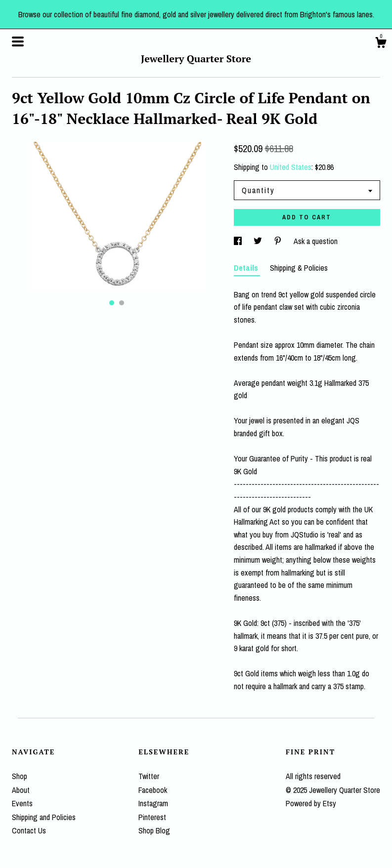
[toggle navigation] (18, 41)
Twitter (149, 776)
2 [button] (122, 303)
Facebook (153, 790)
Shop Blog (154, 830)
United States (291, 167)
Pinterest (152, 817)
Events (22, 803)
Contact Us (29, 830)
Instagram (153, 803)
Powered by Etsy (311, 803)
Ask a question (316, 241)
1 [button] (112, 303)
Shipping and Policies (44, 817)
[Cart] (381, 44)
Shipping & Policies (299, 268)
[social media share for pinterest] (279, 241)
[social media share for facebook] (239, 241)
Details (247, 268)
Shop (20, 776)
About (21, 790)
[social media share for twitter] (259, 241)
